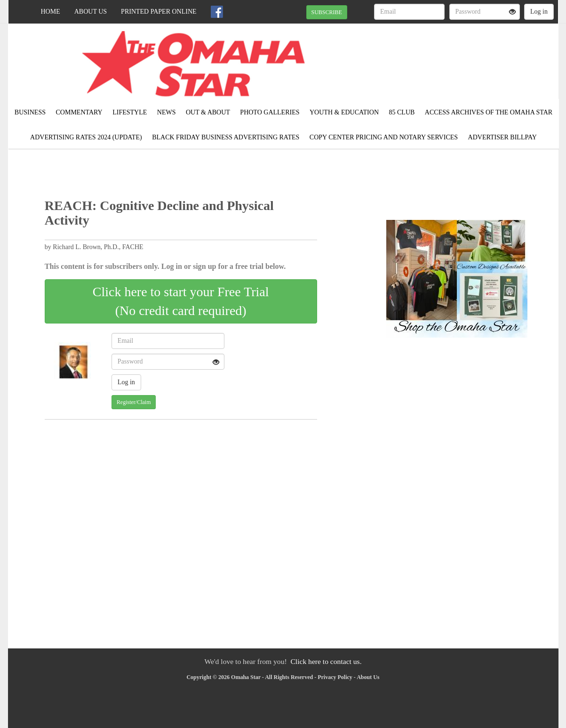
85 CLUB (402, 112)
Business (30, 112)
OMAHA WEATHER (472, 57)
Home (51, 12)
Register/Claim (134, 402)
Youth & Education (344, 112)
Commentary (79, 112)
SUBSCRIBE (327, 12)
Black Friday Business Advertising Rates (226, 137)
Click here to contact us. (326, 661)
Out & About (208, 112)
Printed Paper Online (159, 12)
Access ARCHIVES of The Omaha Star (489, 112)
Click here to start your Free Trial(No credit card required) (181, 301)
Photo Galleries (270, 112)
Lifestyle (130, 112)
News (167, 112)
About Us (91, 12)
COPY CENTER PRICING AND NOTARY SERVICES (384, 137)
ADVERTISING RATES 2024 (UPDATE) (86, 137)
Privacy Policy (335, 677)
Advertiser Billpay (502, 137)
